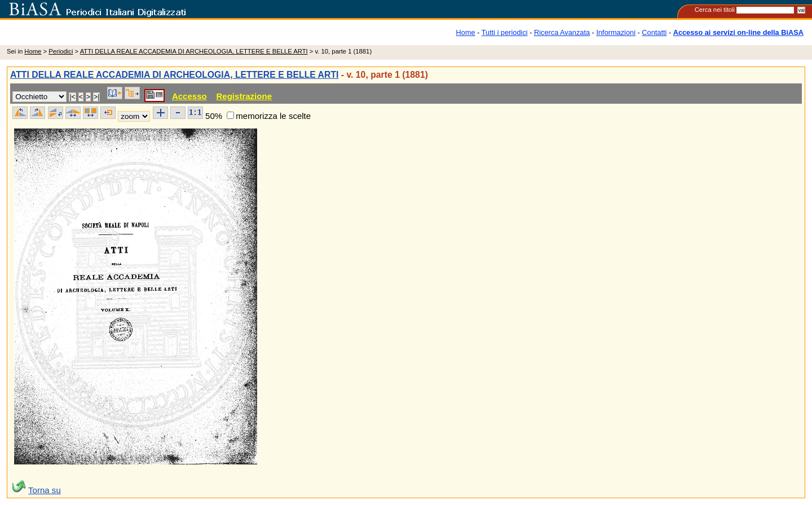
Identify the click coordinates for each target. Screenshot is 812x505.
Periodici (61, 51)
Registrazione (244, 96)
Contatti (654, 32)
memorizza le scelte (273, 116)
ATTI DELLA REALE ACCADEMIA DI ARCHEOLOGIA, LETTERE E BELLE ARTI (194, 51)
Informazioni (616, 32)
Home (466, 32)
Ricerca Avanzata (562, 32)
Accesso (189, 96)
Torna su (45, 490)
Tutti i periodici (505, 32)
